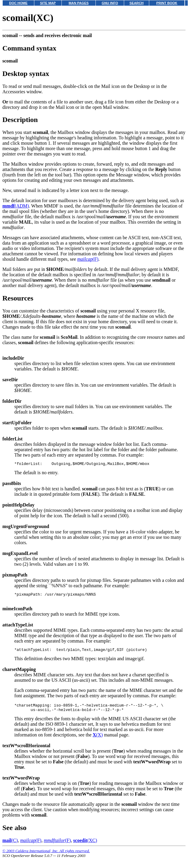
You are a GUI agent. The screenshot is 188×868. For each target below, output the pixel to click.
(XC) (85, 845)
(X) (98, 739)
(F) (88, 259)
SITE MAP (48, 3)
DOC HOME (19, 3)
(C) (10, 845)
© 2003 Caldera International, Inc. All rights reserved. (46, 855)
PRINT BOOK (167, 3)
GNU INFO (110, 3)
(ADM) (16, 206)
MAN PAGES (79, 3)
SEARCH (137, 3)
